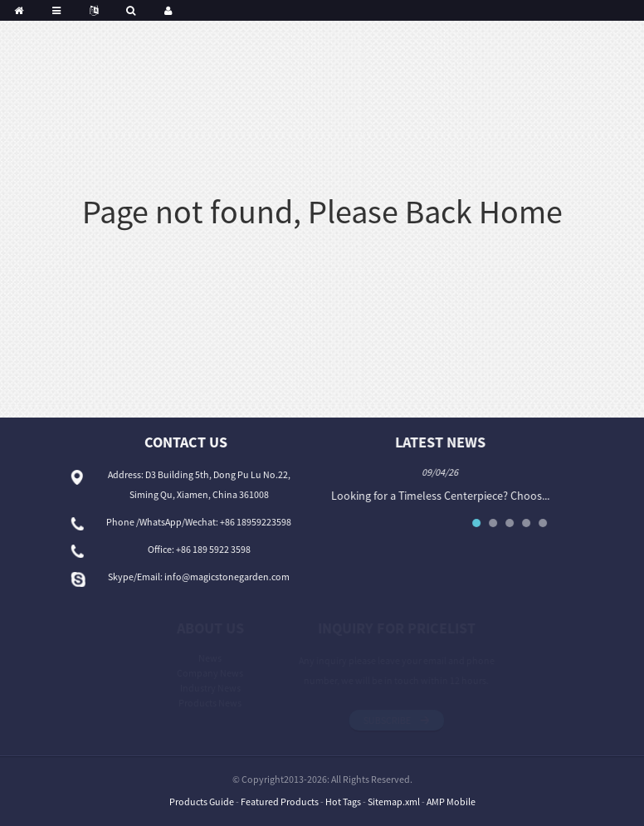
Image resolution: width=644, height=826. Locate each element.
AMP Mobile (451, 802)
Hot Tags (343, 802)
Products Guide (202, 802)
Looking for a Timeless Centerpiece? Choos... (444, 496)
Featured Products (280, 802)
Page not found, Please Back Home (322, 212)
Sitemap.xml (394, 802)
